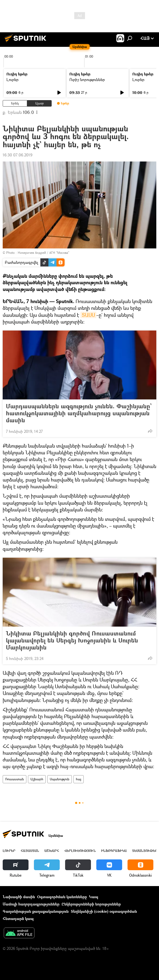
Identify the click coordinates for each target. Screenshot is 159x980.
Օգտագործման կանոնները (62, 897)
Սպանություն (60, 779)
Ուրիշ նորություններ (87, 80)
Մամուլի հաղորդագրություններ (31, 904)
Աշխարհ (37, 779)
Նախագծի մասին (19, 897)
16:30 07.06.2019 (17, 155)
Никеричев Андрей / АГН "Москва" (43, 253)
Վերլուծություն (80, 851)
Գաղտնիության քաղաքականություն (36, 911)
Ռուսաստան (15, 779)
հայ (79, 779)
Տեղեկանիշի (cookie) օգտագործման (104, 911)
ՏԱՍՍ (88, 315)
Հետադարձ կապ (18, 918)
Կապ (94, 897)
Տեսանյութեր (145, 851)
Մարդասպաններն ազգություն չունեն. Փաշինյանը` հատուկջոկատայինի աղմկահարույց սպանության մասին (79, 413)
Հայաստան (30, 851)
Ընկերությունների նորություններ (91, 904)
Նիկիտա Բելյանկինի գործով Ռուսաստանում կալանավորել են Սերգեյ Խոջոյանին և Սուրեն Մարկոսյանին (72, 640)
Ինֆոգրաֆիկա (114, 851)
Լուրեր (13, 80)
